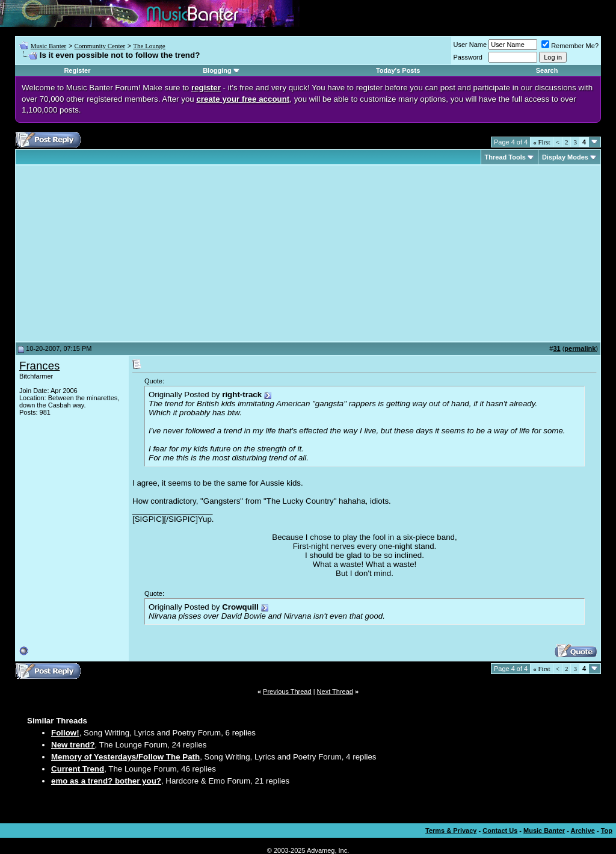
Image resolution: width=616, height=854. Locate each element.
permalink (580, 348)
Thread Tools (505, 157)
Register (77, 70)
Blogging (217, 70)
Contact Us (500, 831)
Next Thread (335, 692)
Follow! (65, 733)
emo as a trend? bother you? (106, 781)
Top (607, 831)
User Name (470, 45)
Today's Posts (398, 70)
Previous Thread (287, 692)
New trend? (73, 745)
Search (547, 70)
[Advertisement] (120, 253)
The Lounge (149, 46)
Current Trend (78, 769)
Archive (583, 831)
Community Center (100, 46)
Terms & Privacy (451, 831)
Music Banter (49, 46)
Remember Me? (570, 46)
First (541, 142)
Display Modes (565, 157)
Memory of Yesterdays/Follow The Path (125, 757)
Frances (39, 366)
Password (468, 57)
